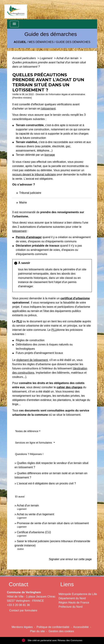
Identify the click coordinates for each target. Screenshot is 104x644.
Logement (47, 58)
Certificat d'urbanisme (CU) (34, 532)
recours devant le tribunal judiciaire (34, 174)
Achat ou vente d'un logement (35, 514)
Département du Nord (72, 598)
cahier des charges (69, 387)
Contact (19, 584)
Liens (67, 584)
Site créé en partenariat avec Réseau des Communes (52, 640)
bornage (50, 155)
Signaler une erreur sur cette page (70, 559)
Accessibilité (81, 627)
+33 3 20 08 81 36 (18, 605)
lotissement (48, 109)
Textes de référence (27, 431)
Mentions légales (22, 627)
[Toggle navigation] (14, 24)
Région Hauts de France (74, 603)
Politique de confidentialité (53, 627)
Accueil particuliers (25, 58)
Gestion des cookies (61, 631)
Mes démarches (41, 42)
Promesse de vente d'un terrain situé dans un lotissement (53, 523)
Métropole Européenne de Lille (78, 594)
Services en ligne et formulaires (34, 443)
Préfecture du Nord (71, 607)
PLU (19, 321)
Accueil (20, 42)
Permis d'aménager (29, 237)
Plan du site (37, 631)
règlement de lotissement (32, 360)
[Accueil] (16, 10)
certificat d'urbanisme (75, 298)
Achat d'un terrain (68, 58)
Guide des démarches (73, 42)
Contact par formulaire (23, 610)
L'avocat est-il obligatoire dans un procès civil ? (46, 483)
